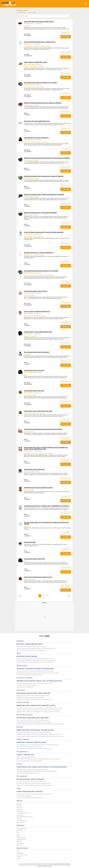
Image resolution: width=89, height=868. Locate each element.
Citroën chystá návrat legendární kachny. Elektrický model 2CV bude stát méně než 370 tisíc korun (39, 710)
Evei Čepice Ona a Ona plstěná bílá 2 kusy (37, 121)
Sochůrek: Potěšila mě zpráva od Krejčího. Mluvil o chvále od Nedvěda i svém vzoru (35, 659)
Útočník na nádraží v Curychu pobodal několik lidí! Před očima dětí (32, 650)
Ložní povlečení (20, 843)
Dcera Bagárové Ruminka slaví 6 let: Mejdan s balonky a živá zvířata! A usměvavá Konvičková (38, 673)
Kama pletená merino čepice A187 (34, 469)
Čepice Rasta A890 (30, 542)
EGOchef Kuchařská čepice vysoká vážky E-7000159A (40, 213)
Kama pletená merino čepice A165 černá (36, 138)
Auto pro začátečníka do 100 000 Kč (25, 817)
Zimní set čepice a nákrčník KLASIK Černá (37, 311)
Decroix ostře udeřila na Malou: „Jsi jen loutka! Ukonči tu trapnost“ (31, 646)
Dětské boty (19, 841)
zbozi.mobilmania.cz (22, 12)
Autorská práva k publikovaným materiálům (60, 864)
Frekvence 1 (19, 857)
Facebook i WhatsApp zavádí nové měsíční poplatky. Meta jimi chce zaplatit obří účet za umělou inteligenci (41, 724)
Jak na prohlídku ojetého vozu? (24, 813)
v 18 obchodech (28, 56)
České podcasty (20, 853)
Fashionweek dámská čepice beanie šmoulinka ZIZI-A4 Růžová (43, 429)
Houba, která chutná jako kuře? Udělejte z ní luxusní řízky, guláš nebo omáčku (34, 733)
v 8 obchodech (28, 35)
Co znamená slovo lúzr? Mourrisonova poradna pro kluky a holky (31, 782)
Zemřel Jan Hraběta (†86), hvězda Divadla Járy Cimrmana (30, 798)
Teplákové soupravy (21, 839)
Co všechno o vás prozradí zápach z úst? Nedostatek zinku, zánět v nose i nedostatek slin (37, 771)
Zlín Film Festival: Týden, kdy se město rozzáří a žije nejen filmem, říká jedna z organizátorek (37, 745)
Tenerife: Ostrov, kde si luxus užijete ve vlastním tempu (29, 747)
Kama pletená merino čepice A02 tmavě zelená (38, 411)
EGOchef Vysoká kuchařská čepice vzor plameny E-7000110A (43, 103)
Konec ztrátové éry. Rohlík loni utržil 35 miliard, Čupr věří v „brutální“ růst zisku (34, 722)
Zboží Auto (19, 819)
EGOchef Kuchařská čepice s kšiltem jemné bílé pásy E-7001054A (44, 195)
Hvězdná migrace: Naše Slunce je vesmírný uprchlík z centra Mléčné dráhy (33, 784)
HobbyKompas (20, 815)
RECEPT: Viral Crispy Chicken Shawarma (26, 757)
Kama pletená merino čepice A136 (34, 559)
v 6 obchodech (28, 151)
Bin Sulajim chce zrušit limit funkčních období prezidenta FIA (30, 698)
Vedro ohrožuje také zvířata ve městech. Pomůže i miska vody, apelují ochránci (34, 748)
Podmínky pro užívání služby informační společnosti (30, 865)
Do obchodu (66, 37)
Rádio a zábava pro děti (22, 855)
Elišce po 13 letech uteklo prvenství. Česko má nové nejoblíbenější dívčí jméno (34, 683)
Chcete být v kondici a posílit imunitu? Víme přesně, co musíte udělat (32, 769)
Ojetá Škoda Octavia (21, 820)
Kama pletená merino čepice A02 (34, 370)
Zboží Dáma (19, 809)
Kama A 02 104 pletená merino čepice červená (38, 577)
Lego (18, 834)
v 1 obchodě (27, 115)
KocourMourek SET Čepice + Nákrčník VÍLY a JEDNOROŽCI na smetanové (47, 506)
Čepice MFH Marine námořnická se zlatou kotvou (39, 22)
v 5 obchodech (28, 96)
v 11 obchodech (28, 246)
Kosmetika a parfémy (21, 838)
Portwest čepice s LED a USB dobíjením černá (38, 332)
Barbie (18, 832)
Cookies (63, 865)
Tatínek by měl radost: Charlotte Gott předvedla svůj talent (30, 675)
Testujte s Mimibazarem (22, 828)
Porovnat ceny (66, 33)
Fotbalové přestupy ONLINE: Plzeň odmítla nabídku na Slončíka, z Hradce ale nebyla (36, 661)
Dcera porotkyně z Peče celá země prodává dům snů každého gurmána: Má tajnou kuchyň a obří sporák (40, 736)
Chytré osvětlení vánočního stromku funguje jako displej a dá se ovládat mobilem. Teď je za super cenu (40, 708)
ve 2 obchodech (28, 305)
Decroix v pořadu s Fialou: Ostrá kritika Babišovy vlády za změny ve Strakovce (34, 794)
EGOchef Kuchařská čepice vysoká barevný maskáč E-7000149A (44, 176)
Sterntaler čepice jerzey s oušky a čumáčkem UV (39, 253)
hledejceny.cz (20, 804)
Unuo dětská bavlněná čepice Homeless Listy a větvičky (41, 271)
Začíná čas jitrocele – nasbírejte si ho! (25, 687)
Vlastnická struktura (47, 866)
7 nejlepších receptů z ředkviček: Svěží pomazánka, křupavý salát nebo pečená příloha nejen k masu (39, 734)
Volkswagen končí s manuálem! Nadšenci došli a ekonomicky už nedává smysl (34, 699)
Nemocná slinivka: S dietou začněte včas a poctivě (28, 773)
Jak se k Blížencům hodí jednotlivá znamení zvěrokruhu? (29, 761)
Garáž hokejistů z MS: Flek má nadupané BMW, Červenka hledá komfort (33, 696)
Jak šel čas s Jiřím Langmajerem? (24, 796)
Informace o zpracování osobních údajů (52, 865)
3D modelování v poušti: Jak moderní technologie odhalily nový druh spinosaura (35, 785)
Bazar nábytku (20, 845)
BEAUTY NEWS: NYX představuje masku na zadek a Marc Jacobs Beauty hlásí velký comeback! (38, 759)
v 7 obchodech (28, 346)
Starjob (18, 851)
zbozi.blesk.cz (20, 811)
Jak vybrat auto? (20, 822)
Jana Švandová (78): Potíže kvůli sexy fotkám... (27, 685)
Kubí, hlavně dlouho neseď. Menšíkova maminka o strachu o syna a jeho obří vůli (35, 662)
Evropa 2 (19, 859)
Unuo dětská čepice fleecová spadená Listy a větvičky (40, 83)
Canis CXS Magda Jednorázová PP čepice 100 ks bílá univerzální (44, 232)
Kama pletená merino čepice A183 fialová (37, 352)
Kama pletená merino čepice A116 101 (36, 291)
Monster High (20, 830)
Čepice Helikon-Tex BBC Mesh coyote (35, 62)
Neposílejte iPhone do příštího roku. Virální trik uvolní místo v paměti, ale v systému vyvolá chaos (38, 712)
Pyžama (18, 836)
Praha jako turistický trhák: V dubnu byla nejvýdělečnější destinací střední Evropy (35, 671)
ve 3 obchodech (28, 285)
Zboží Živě (19, 806)
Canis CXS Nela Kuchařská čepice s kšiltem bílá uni (40, 42)
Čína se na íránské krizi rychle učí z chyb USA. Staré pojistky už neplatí (33, 720)
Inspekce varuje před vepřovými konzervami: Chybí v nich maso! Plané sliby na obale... (36, 648)
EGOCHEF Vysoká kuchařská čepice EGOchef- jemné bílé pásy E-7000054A (47, 158)
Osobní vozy (19, 807)
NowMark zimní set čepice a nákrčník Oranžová (38, 488)
